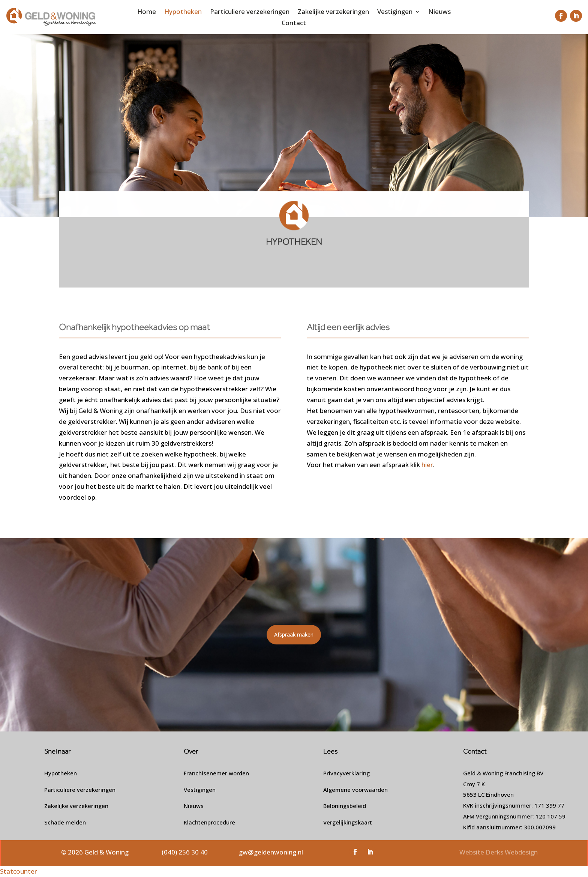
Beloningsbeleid (345, 806)
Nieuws (439, 12)
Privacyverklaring (346, 773)
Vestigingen (395, 12)
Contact (294, 24)
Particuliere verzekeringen (250, 12)
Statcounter (19, 871)
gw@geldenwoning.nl (271, 852)
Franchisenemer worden (216, 773)
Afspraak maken (294, 634)
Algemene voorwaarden (355, 790)
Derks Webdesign (512, 852)
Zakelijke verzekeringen (333, 12)
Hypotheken (183, 12)
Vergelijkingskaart (348, 822)
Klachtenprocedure (209, 822)
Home (147, 12)
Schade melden (65, 822)
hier (427, 465)
